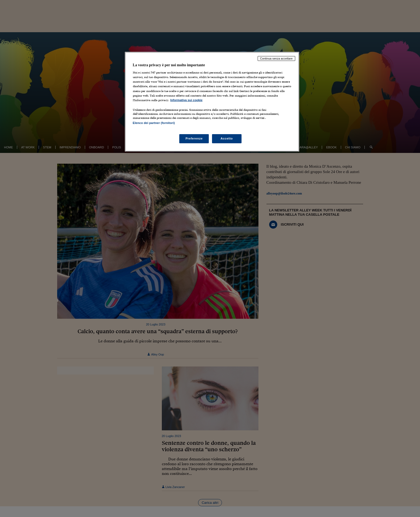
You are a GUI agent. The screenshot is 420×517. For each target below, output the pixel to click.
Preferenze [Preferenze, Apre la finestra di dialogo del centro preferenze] (194, 138)
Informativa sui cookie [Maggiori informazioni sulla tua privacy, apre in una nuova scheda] (187, 100)
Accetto (227, 138)
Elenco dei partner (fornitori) (154, 123)
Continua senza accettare (276, 58)
